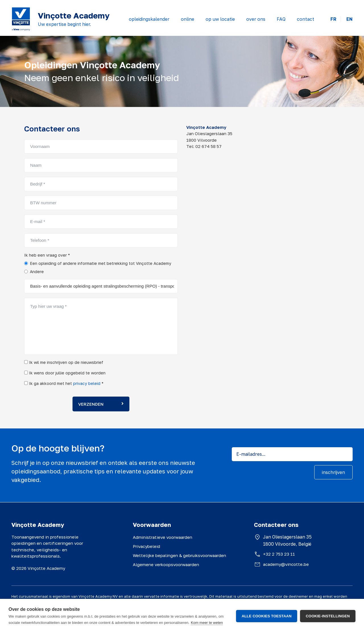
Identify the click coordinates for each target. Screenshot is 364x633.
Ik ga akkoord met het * (64, 383)
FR (333, 19)
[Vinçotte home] (21, 19)
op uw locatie (220, 19)
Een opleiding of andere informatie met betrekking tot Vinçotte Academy (101, 263)
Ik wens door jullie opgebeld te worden (65, 373)
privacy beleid (87, 383)
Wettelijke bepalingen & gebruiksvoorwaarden (179, 555)
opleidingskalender (149, 19)
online (188, 19)
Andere (37, 272)
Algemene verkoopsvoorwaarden (166, 564)
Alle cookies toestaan (267, 616)
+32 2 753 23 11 (279, 554)
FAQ (281, 19)
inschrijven (333, 472)
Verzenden (101, 404)
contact (306, 19)
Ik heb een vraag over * (47, 255)
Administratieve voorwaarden (163, 537)
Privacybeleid (146, 546)
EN (349, 19)
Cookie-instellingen (328, 616)
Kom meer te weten (207, 623)
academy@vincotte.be (286, 564)
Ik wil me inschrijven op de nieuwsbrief (64, 362)
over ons (256, 19)
